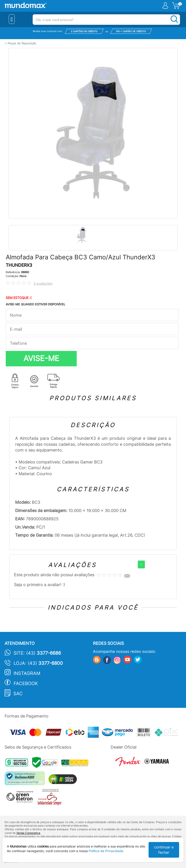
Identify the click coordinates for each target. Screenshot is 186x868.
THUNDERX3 (19, 265)
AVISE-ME (41, 358)
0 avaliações (43, 283)
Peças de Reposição (22, 43)
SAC (18, 694)
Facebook (26, 683)
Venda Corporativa (28, 833)
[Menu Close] (12, 19)
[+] (141, 564)
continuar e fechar (164, 850)
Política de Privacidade (106, 851)
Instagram (27, 673)
